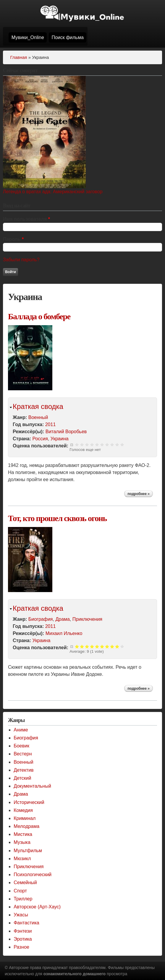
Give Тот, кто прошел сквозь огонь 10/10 (122, 646)
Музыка (22, 842)
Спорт (20, 891)
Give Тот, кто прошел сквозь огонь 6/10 (102, 646)
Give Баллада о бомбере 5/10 (97, 445)
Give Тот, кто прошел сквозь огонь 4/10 (92, 646)
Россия (40, 439)
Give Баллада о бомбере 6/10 (102, 445)
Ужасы (21, 915)
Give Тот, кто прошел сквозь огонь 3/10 (87, 646)
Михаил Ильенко (64, 633)
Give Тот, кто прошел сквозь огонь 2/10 (82, 646)
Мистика (23, 834)
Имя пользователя (26, 219)
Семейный (25, 883)
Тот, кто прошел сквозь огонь (57, 518)
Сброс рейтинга (72, 445)
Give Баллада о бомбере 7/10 (107, 445)
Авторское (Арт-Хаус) (37, 907)
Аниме (21, 730)
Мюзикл (22, 859)
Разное (21, 947)
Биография (41, 619)
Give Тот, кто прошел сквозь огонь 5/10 (97, 646)
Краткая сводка (38, 406)
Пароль (13, 239)
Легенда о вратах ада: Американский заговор (53, 192)
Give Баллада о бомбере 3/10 (87, 445)
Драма (63, 619)
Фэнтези (23, 931)
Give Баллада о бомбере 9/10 (117, 445)
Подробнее (140, 494)
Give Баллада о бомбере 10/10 (122, 445)
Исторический (29, 802)
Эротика (23, 939)
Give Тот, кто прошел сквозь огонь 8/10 (112, 646)
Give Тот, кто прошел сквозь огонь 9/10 (117, 646)
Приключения (87, 619)
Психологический (33, 875)
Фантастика (26, 923)
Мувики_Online (28, 37)
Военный (38, 417)
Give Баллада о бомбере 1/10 (77, 445)
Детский (22, 778)
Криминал (25, 818)
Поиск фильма (67, 37)
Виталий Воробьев (66, 432)
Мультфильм (28, 851)
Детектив (24, 770)
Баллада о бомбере (39, 316)
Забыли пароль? (21, 260)
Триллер (23, 899)
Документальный (32, 786)
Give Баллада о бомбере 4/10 (92, 445)
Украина (60, 439)
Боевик (21, 746)
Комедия (23, 810)
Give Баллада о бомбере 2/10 (82, 445)
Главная (18, 57)
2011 (51, 424)
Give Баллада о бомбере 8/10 (112, 445)
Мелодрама (26, 826)
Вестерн (23, 754)
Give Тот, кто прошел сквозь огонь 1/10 (77, 646)
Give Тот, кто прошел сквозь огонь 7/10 (107, 646)
